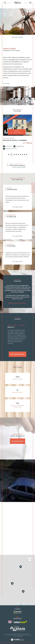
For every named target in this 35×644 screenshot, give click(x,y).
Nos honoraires (20, 633)
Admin (25, 633)
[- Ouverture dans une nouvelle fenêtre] (17, 610)
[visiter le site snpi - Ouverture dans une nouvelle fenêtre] (10, 620)
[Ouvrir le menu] (30, 3)
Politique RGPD (16, 634)
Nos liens (29, 633)
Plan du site (6, 633)
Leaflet (16, 602)
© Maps (21, 602)
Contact (33, 188)
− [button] (30, 557)
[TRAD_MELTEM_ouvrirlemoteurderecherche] (5, 3)
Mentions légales (13, 633)
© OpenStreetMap (28, 602)
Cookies (21, 634)
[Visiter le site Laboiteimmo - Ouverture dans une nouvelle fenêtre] (17, 639)
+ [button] (30, 555)
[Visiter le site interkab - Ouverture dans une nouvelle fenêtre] (20, 620)
